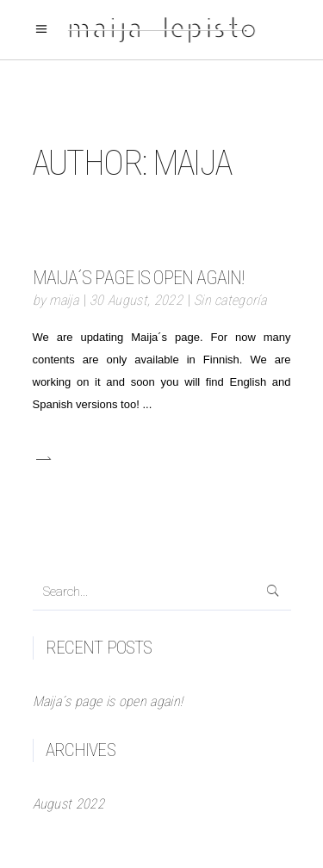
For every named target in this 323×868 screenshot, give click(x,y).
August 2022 (69, 804)
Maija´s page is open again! (139, 278)
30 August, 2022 (136, 300)
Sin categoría (230, 300)
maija (64, 300)
